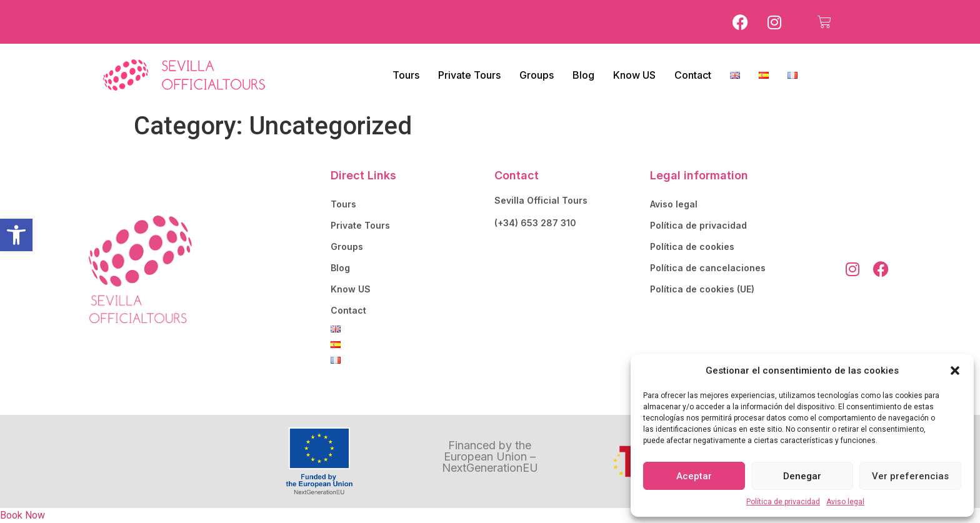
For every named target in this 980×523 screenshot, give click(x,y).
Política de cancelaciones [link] (708, 268)
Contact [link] (693, 75)
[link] (16, 235)
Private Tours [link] (469, 75)
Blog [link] (583, 75)
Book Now (22, 515)
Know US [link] (634, 75)
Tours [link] (406, 75)
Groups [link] (537, 75)
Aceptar (694, 476)
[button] (955, 371)
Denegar (802, 476)
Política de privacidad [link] (783, 502)
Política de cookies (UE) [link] (702, 289)
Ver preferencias (910, 476)
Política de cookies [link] (692, 247)
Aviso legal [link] (845, 502)
